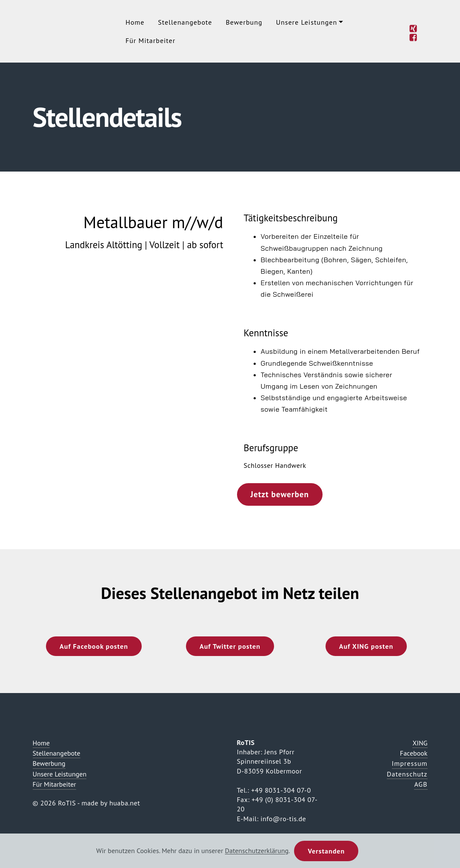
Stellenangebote (185, 22)
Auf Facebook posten (94, 646)
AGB (421, 784)
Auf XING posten (366, 646)
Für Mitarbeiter (150, 40)
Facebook (414, 753)
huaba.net (125, 803)
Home (135, 22)
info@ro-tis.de (283, 819)
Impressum (410, 763)
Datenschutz (407, 774)
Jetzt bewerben (280, 494)
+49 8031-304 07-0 (281, 790)
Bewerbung (244, 22)
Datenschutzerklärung (257, 851)
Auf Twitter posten (230, 646)
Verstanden (326, 851)
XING (420, 743)
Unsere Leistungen (307, 22)
